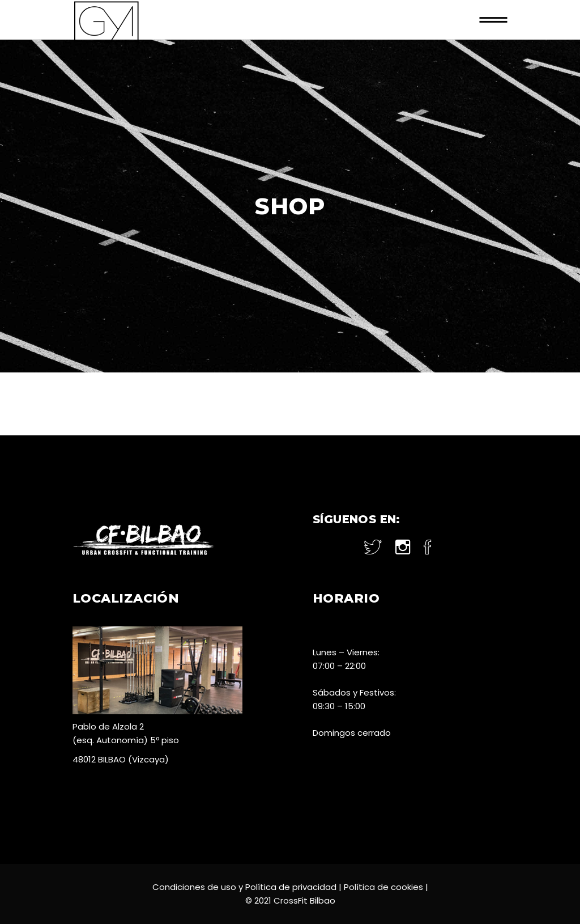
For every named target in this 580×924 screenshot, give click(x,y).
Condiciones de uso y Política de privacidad (244, 887)
